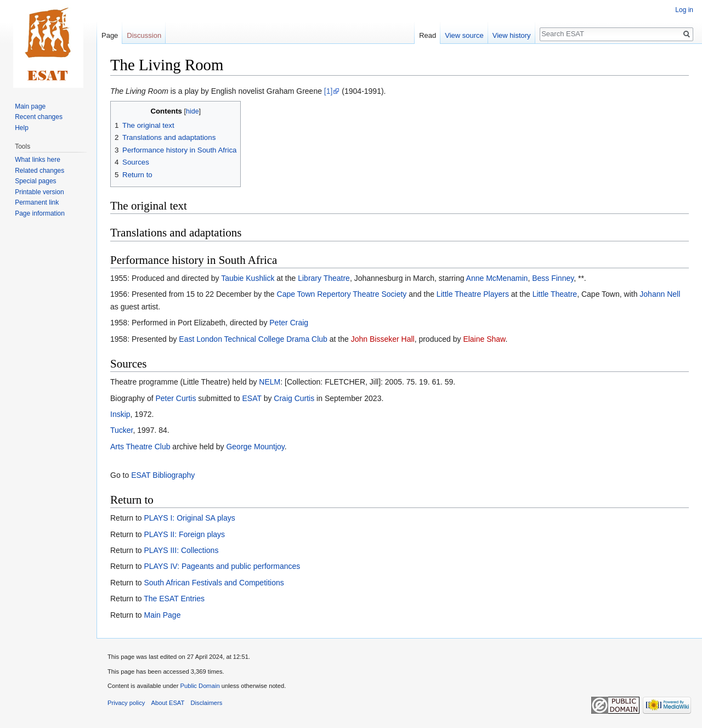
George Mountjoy (255, 447)
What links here (38, 160)
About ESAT (168, 703)
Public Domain (200, 686)
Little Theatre (555, 294)
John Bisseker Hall (383, 339)
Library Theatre (324, 278)
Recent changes (39, 117)
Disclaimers (207, 703)
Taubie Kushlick (248, 278)
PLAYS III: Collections (181, 550)
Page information (40, 213)
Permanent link (37, 202)
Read (428, 35)
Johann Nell (660, 294)
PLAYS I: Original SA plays (189, 518)
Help (22, 128)
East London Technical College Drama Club (253, 339)
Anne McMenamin (497, 278)
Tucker (122, 430)
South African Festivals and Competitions (214, 583)
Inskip (120, 414)
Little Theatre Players (473, 294)
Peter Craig (289, 323)
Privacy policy (126, 703)
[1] (329, 91)
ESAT (251, 398)
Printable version (39, 192)
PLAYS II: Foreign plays (184, 534)
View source (464, 35)
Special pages (35, 181)
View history (512, 35)
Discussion (144, 35)
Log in (684, 10)
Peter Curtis (176, 398)
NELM (270, 382)
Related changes (39, 171)
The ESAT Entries (174, 599)
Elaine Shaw (484, 339)
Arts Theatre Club (140, 447)
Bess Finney (553, 278)
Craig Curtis (294, 398)
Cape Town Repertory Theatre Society (342, 294)
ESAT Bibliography (163, 475)
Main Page (162, 615)
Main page (30, 106)
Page (110, 35)
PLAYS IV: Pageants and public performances (222, 566)
